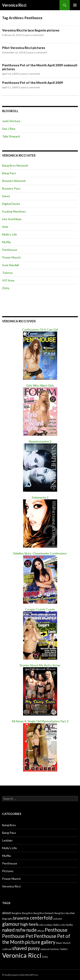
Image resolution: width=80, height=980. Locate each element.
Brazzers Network (14, 181)
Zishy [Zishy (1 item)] (45, 957)
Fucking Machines (14, 211)
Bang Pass (9, 173)
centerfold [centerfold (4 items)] (41, 918)
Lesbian (7, 840)
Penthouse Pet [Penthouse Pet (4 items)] (18, 936)
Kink (5, 227)
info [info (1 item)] (41, 925)
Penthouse (10, 250)
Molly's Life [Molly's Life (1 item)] (59, 925)
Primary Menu (75, 5)
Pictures (8, 871)
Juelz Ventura (11, 121)
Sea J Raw (9, 129)
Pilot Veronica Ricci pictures (24, 48)
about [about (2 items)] (7, 913)
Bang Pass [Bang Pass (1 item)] (60, 913)
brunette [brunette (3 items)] (21, 918)
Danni (6, 196)
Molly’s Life (9, 234)
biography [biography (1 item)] (7, 919)
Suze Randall (10, 265)
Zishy (6, 288)
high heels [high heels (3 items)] (29, 924)
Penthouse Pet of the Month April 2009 (33, 83)
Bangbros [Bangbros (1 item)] (17, 913)
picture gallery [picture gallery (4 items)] (40, 942)
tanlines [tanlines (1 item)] (55, 949)
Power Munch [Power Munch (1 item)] (63, 943)
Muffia (6, 242)
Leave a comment (33, 35)
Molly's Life (9, 848)
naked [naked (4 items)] (8, 930)
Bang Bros (9, 825)
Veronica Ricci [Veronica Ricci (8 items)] (22, 955)
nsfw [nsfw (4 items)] (20, 930)
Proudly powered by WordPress (20, 975)
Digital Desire (11, 204)
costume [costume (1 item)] (58, 919)
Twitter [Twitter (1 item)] (64, 949)
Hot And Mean (12, 219)
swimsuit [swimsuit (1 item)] (45, 949)
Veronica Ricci (14, 5)
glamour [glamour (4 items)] (11, 924)
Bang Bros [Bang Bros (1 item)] (28, 913)
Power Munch (11, 257)
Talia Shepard (11, 136)
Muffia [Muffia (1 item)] (69, 925)
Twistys (7, 273)
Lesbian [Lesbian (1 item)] (48, 925)
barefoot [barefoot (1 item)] (70, 913)
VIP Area (8, 280)
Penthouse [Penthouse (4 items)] (56, 930)
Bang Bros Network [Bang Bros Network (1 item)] (44, 913)
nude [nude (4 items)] (31, 930)
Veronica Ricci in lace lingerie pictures (31, 30)
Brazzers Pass (11, 188)
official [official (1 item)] (41, 931)
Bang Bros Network (15, 165)
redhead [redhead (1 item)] (7, 949)
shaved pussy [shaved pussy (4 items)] (26, 948)
